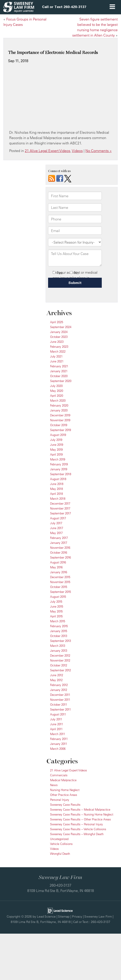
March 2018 (58, 499)
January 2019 (59, 469)
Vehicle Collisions (61, 844)
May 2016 (56, 567)
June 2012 (57, 675)
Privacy (77, 916)
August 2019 (58, 435)
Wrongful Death (60, 854)
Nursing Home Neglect (65, 790)
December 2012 (60, 655)
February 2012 (59, 685)
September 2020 (61, 381)
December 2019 (60, 415)
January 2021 (59, 371)
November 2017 (60, 508)
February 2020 (59, 405)
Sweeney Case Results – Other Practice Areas (81, 819)
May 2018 (56, 489)
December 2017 (60, 503)
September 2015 (60, 592)
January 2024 (59, 332)
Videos (77, 151)
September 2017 (60, 513)
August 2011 (58, 714)
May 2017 (56, 533)
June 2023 (57, 342)
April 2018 (56, 494)
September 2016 (60, 557)
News (54, 785)
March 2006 (58, 749)
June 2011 (57, 724)
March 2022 (58, 351)
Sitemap (64, 916)
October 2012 (59, 665)
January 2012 (59, 690)
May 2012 (56, 680)
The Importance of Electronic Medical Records (53, 53)
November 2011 (60, 700)
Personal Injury (60, 800)
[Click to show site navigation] (112, 7)
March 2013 (58, 646)
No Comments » (99, 151)
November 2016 (60, 548)
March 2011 (58, 734)
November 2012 (60, 660)
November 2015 (60, 582)
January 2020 (59, 410)
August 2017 (58, 518)
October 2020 (59, 376)
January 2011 (59, 744)
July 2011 (56, 719)
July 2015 (56, 602)
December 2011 (60, 695)
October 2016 (59, 553)
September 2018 (61, 474)
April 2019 (56, 454)
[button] (64, 7)
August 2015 (58, 597)
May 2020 (57, 391)
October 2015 (59, 587)
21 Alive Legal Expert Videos (48, 151)
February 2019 (59, 464)
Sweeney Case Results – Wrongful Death (77, 834)
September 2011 (60, 709)
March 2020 (58, 401)
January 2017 (59, 543)
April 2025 (57, 322)
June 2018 (57, 484)
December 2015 (60, 577)
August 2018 (58, 479)
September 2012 (60, 670)
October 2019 (59, 425)
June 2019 (57, 445)
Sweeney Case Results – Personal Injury (76, 824)
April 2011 (56, 729)
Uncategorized (59, 839)
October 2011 (59, 705)
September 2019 (60, 430)
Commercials (59, 775)
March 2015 (58, 621)
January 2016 (59, 572)
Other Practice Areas (64, 795)
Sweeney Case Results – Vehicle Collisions (78, 829)
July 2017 (56, 523)
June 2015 (57, 606)
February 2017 (59, 538)
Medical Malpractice (63, 780)
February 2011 (59, 739)
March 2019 (58, 459)
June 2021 (57, 361)
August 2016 (58, 562)
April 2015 (56, 616)
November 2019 (60, 420)
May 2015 (56, 611)
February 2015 (59, 626)
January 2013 (59, 651)
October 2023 (59, 337)
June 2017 (57, 528)
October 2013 (59, 636)
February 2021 (59, 366)
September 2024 (61, 327)
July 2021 (56, 356)
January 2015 (59, 631)
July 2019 (56, 440)
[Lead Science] (60, 910)
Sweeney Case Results (65, 805)
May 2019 (56, 450)
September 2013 (60, 641)
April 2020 (57, 396)
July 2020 (56, 386)
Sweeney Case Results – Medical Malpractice (80, 809)
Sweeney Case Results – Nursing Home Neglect (82, 814)
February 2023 (59, 347)
